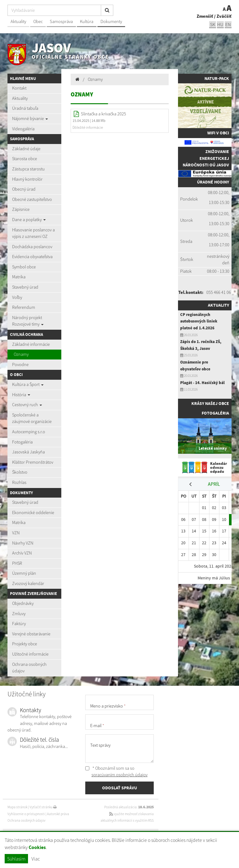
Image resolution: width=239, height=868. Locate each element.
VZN (16, 533)
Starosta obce (25, 159)
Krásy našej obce (210, 403)
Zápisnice (21, 209)
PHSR (17, 563)
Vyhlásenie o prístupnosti (26, 814)
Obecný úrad (24, 189)
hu (220, 24)
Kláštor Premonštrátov (33, 462)
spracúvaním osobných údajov (119, 775)
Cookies (37, 847)
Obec (38, 21)
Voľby (17, 297)
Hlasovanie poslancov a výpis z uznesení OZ (33, 233)
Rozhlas (19, 482)
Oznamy (21, 354)
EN (228, 24)
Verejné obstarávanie (31, 634)
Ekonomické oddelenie (33, 513)
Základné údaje (26, 149)
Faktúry (19, 624)
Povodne (20, 364)
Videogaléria (23, 129)
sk (213, 24)
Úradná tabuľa (25, 108)
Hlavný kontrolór (27, 179)
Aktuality (18, 21)
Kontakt (19, 88)
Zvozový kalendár (28, 583)
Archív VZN (22, 553)
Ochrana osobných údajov (29, 668)
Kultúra (87, 21)
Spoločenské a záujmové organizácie (32, 418)
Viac (36, 859)
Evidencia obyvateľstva (32, 257)
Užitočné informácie (30, 654)
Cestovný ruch (27, 405)
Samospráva (61, 21)
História (21, 395)
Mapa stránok (17, 807)
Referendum (24, 307)
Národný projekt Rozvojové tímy (28, 321)
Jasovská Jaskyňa (28, 452)
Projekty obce (25, 644)
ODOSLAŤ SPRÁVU (119, 788)
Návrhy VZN (23, 543)
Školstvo (20, 472)
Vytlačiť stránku (43, 807)
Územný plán (24, 573)
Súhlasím (16, 859)
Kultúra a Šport (28, 384)
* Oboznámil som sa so (116, 772)
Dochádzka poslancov (32, 247)
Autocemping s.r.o (29, 432)
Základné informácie (31, 344)
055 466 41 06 (219, 292)
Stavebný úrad (25, 287)
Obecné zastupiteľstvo (32, 199)
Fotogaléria (22, 442)
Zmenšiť (205, 16)
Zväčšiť (224, 16)
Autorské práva (58, 814)
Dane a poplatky (29, 220)
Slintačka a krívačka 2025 (103, 114)
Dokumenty (111, 21)
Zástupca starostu (28, 169)
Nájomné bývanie (30, 118)
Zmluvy (19, 614)
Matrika (19, 277)
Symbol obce (24, 267)
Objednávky (23, 603)
